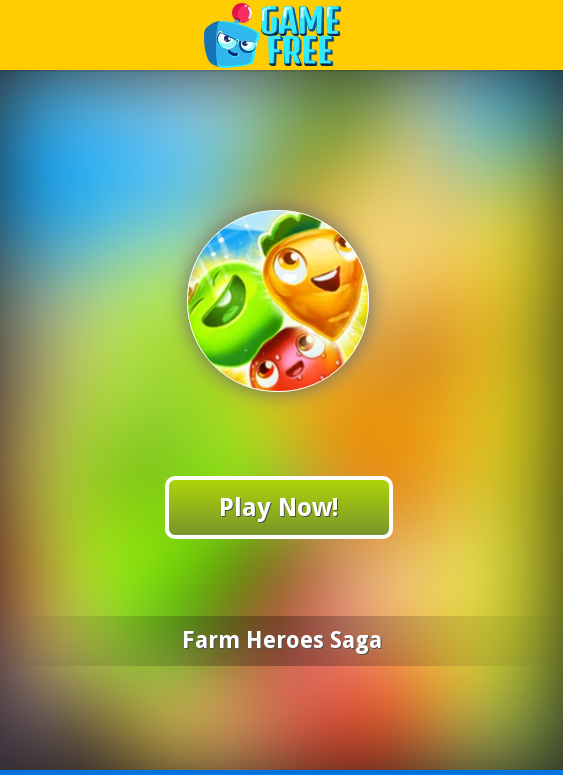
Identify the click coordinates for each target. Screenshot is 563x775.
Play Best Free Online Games (282, 34)
